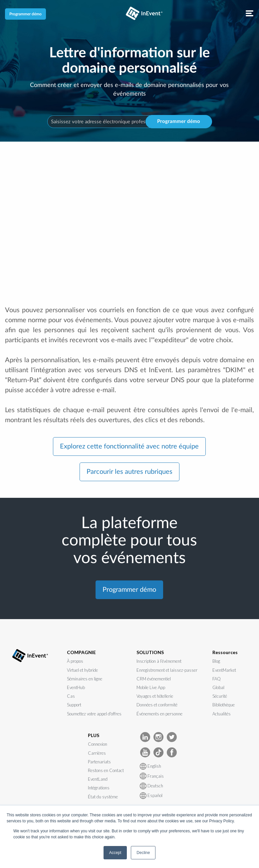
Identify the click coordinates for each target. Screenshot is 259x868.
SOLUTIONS (150, 652)
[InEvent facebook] (172, 752)
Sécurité (220, 696)
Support (74, 705)
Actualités (222, 714)
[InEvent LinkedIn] (145, 737)
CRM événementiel (154, 679)
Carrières (97, 753)
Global (218, 687)
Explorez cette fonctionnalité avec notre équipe (129, 446)
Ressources (225, 652)
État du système (103, 797)
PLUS (94, 735)
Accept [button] (115, 853)
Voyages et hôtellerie (155, 696)
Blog (216, 661)
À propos (75, 661)
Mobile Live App (151, 687)
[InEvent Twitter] (172, 737)
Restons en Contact (106, 770)
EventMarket (224, 670)
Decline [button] (143, 853)
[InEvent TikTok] (158, 752)
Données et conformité (157, 705)
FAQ (217, 679)
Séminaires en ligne (85, 679)
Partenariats (99, 762)
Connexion (98, 744)
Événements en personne (159, 714)
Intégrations (99, 788)
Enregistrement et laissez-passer (167, 670)
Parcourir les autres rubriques (129, 472)
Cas (71, 696)
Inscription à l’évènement (159, 661)
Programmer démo (25, 14)
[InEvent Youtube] (145, 752)
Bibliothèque (224, 705)
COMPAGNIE (81, 652)
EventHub (76, 687)
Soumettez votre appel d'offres (94, 714)
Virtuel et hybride (82, 670)
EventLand (98, 779)
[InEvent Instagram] (158, 737)
